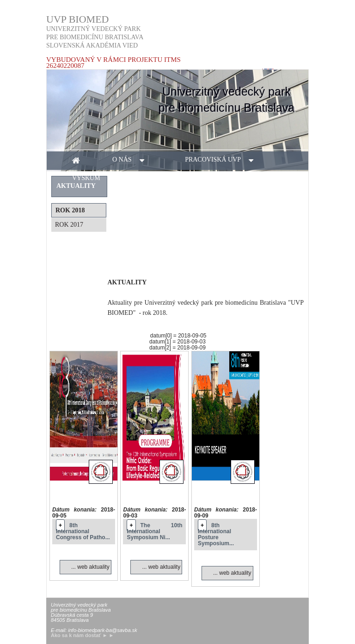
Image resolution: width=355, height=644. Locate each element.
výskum (97, 179)
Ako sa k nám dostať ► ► (82, 635)
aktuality (172, 178)
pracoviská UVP (223, 160)
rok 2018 (70, 210)
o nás (132, 160)
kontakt (239, 178)
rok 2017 (69, 225)
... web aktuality (90, 567)
